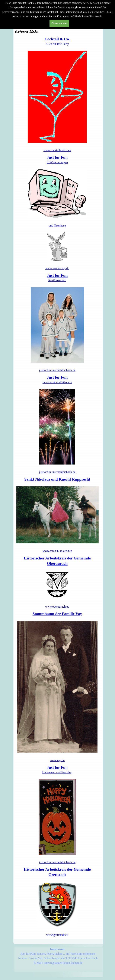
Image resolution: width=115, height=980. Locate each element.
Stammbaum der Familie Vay (57, 614)
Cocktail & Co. (57, 39)
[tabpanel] (57, 94)
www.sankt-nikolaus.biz (57, 551)
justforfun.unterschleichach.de (57, 370)
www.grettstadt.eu (57, 935)
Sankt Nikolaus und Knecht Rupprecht (57, 479)
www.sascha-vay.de (57, 268)
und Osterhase (57, 225)
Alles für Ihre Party (57, 44)
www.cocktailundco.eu (57, 150)
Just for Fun (57, 275)
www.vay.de (57, 760)
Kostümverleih (57, 280)
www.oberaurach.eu (57, 607)
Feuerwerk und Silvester (57, 382)
